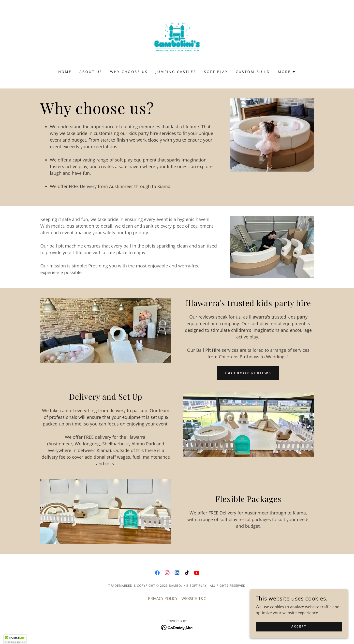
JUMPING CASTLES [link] (176, 72)
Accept (299, 626)
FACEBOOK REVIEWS (248, 373)
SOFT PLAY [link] (216, 72)
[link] (177, 38)
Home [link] (65, 72)
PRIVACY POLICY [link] (163, 599)
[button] (287, 72)
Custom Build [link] (253, 72)
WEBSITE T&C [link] (194, 599)
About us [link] (91, 72)
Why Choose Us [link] (129, 72)
